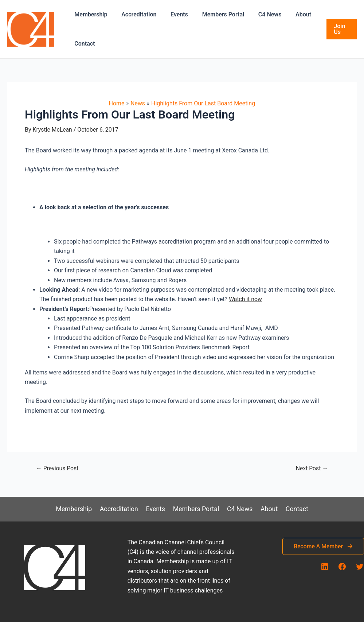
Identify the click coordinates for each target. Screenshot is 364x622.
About (290, 14)
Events (173, 14)
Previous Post (58, 469)
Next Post (312, 469)
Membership (90, 14)
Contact (83, 44)
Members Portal (215, 14)
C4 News (259, 14)
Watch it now (246, 299)
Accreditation (135, 14)
